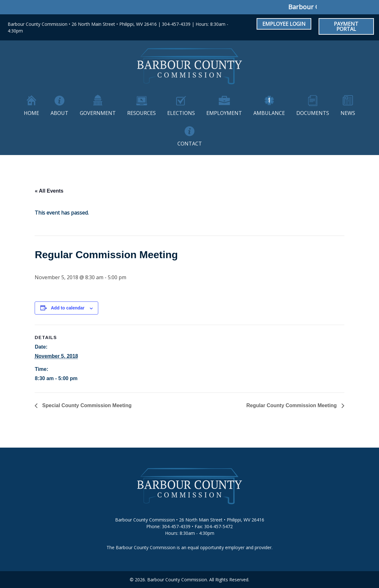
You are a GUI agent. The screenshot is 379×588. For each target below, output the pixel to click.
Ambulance (269, 113)
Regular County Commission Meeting (292, 405)
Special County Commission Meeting (86, 405)
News (348, 113)
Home (31, 113)
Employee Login (284, 24)
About (59, 113)
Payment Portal (346, 26)
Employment (224, 113)
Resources (141, 113)
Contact (190, 144)
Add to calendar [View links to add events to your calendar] (68, 308)
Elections (181, 113)
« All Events (49, 191)
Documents (313, 113)
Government (98, 113)
